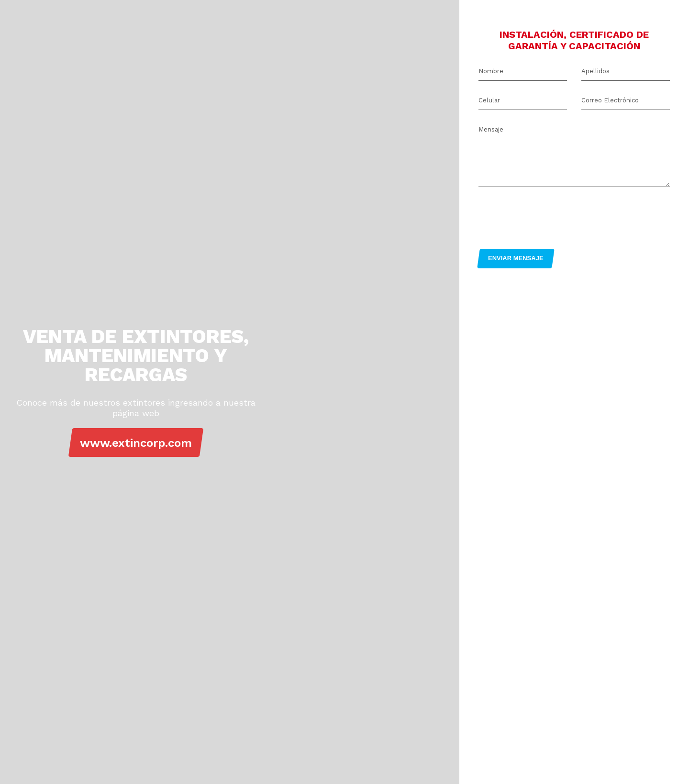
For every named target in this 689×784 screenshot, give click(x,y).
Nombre (491, 71)
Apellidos (595, 71)
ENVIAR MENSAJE (516, 258)
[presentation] (551, 215)
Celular (489, 100)
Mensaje (491, 129)
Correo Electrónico (610, 100)
